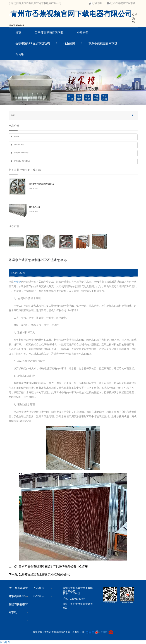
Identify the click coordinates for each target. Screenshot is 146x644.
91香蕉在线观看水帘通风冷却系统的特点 (45, 575)
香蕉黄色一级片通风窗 (22, 161)
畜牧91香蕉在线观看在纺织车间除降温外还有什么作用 (53, 566)
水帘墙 (17, 282)
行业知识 (69, 43)
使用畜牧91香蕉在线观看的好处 (42, 184)
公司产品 (83, 33)
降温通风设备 (19, 145)
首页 (18, 33)
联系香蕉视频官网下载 (121, 3)
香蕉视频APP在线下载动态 (33, 43)
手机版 (104, 632)
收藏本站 (96, 3)
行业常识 (40, 596)
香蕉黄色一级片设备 (21, 153)
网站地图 (5, 642)
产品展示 (40, 588)
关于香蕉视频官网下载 (49, 33)
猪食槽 (17, 137)
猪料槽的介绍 (34, 207)
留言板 (20, 54)
